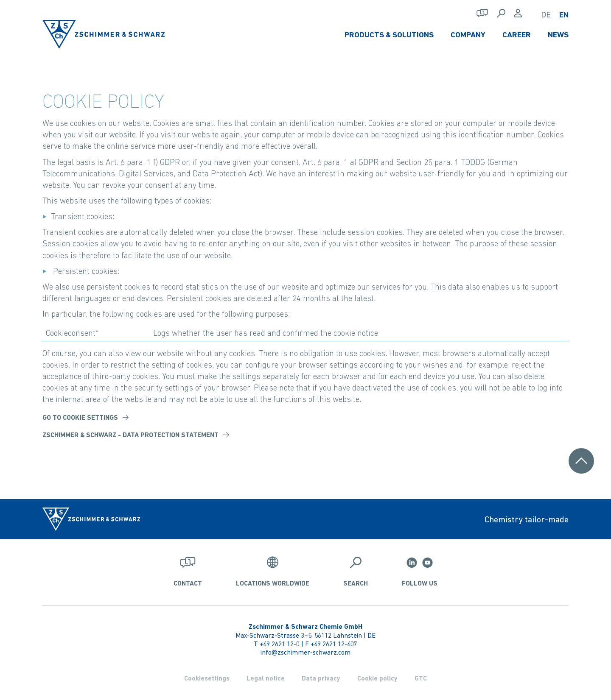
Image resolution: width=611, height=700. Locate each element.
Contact (188, 583)
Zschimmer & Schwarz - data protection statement (130, 435)
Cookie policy (377, 678)
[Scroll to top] (581, 461)
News (558, 35)
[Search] (501, 13)
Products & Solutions (389, 35)
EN (564, 15)
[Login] (518, 13)
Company (468, 35)
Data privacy (321, 678)
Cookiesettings (207, 678)
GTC (421, 678)
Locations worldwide (273, 583)
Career (517, 35)
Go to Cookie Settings (80, 417)
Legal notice (266, 678)
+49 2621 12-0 (280, 644)
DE (546, 15)
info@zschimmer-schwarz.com (305, 652)
